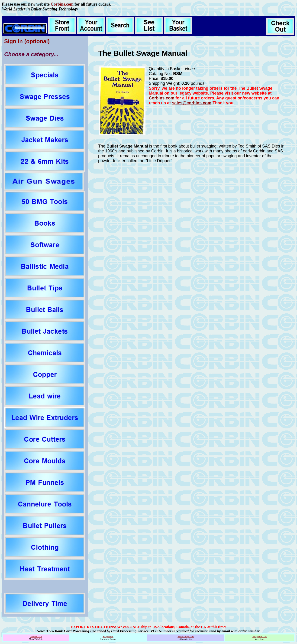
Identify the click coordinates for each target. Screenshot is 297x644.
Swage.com (108, 636)
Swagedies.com (260, 636)
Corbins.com (62, 4)
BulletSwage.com (186, 636)
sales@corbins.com (192, 103)
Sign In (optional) (27, 41)
